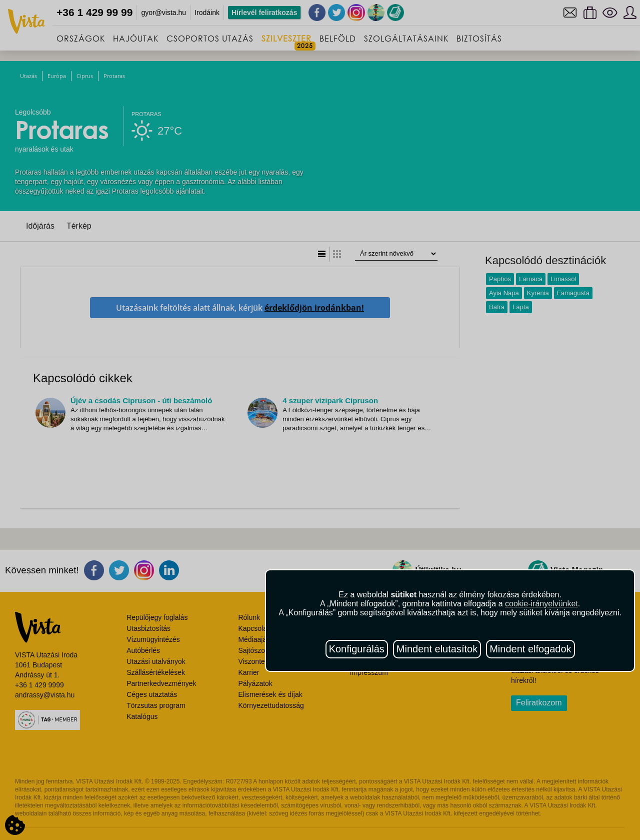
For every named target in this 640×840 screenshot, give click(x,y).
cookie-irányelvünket (541, 604)
